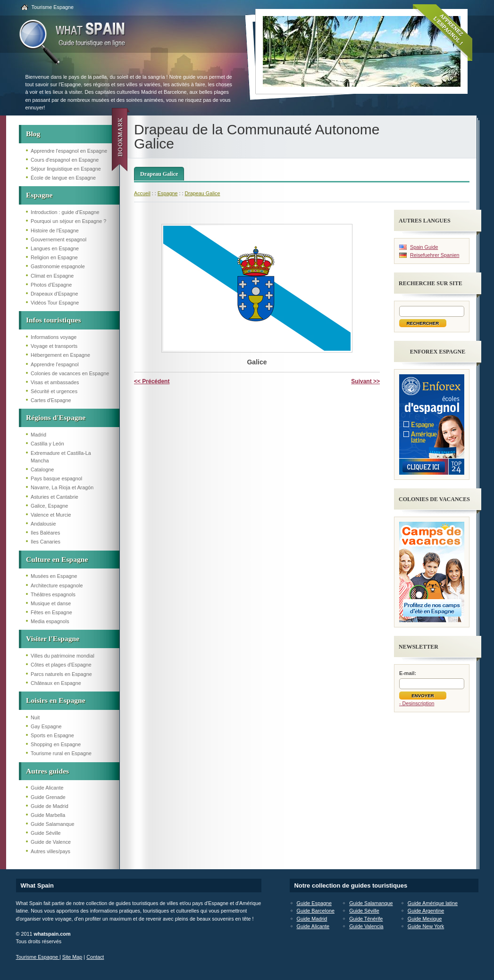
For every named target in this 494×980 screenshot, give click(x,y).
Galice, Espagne (49, 506)
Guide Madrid (312, 919)
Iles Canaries (46, 542)
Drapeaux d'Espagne (54, 294)
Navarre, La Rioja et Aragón (62, 487)
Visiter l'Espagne (53, 638)
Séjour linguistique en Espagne (66, 169)
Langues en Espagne (55, 248)
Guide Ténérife (366, 919)
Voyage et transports (54, 346)
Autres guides (47, 771)
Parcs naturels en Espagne (61, 674)
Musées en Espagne (54, 576)
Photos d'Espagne (51, 285)
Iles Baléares (45, 533)
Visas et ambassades (55, 382)
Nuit (35, 717)
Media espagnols (50, 621)
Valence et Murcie (51, 515)
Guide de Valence (51, 842)
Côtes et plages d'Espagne (61, 665)
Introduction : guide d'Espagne (65, 212)
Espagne (39, 195)
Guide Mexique (425, 919)
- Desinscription (417, 703)
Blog (33, 134)
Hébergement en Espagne (60, 355)
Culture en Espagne (57, 559)
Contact (95, 957)
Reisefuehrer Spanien (435, 255)
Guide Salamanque (52, 824)
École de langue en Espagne (63, 178)
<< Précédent (152, 381)
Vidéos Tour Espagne (55, 303)
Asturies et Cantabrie (54, 497)
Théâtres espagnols (53, 594)
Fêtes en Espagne (51, 612)
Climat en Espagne (52, 276)
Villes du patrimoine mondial (63, 656)
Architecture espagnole (57, 585)
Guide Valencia (366, 926)
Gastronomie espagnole (58, 266)
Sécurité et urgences (54, 391)
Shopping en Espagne (56, 744)
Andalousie (43, 524)
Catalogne (42, 469)
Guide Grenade (48, 797)
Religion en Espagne (54, 257)
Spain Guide (424, 247)
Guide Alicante (47, 788)
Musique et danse (51, 603)
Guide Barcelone (316, 911)
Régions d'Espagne (56, 417)
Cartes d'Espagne (51, 400)
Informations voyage (54, 337)
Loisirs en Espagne (56, 700)
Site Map (72, 957)
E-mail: (408, 673)
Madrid (38, 435)
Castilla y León (47, 444)
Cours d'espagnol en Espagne (65, 160)
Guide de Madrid (50, 806)
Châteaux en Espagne (56, 683)
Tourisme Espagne (53, 7)
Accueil (142, 193)
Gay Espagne (46, 726)
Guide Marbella (48, 815)
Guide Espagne (314, 903)
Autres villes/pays (50, 851)
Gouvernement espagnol (59, 239)
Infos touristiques (54, 320)
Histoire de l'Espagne (55, 231)
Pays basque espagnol (56, 478)
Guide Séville (46, 833)
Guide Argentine (426, 911)
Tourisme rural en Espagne (61, 753)
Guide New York (426, 926)
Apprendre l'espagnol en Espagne (69, 151)
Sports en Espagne (52, 735)
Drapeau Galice (159, 174)
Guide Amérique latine (433, 903)
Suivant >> (365, 381)
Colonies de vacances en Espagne (70, 373)
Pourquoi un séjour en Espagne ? (68, 221)
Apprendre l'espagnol (55, 364)
